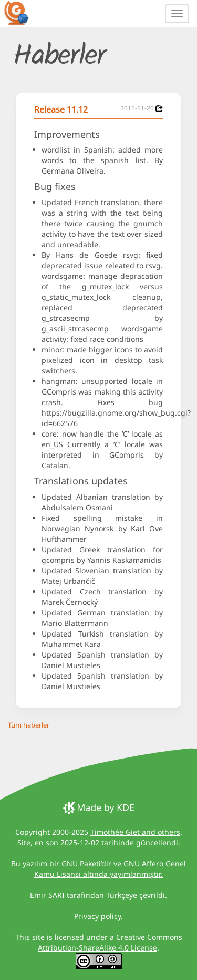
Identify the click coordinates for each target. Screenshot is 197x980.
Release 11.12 (61, 109)
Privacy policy (97, 916)
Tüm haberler (29, 725)
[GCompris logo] (23, 13)
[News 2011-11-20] (159, 109)
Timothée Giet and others (135, 832)
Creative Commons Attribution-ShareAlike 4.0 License (110, 942)
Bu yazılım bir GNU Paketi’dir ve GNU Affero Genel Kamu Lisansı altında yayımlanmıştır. (98, 869)
